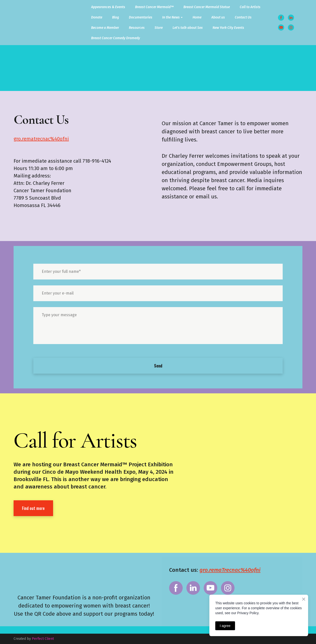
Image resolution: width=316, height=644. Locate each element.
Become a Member (105, 28)
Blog (116, 17)
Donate (97, 17)
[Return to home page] (29, 23)
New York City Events (228, 28)
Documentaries (141, 17)
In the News (171, 17)
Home (197, 17)
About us (218, 17)
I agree (225, 626)
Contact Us (243, 17)
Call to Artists (250, 7)
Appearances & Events (108, 7)
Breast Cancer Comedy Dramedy (116, 38)
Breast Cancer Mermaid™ (154, 7)
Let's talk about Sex (188, 28)
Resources (137, 28)
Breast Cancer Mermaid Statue (207, 7)
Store (159, 28)
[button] (281, 18)
